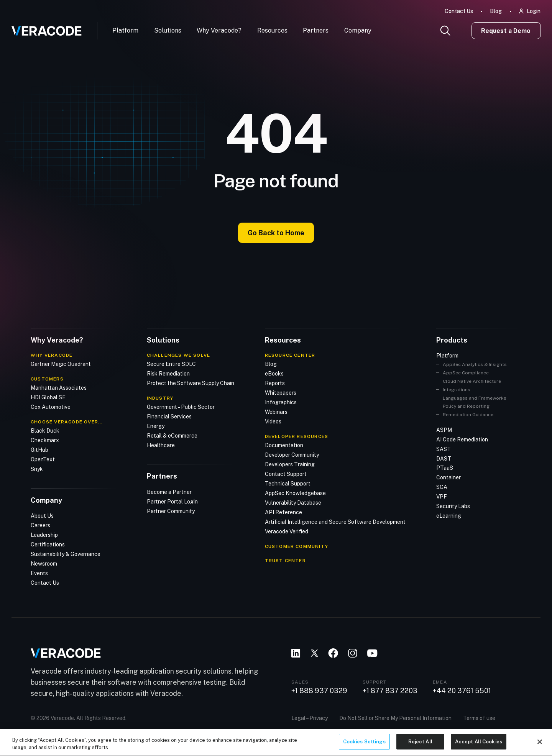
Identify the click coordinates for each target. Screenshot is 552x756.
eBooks (274, 374)
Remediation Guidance (468, 415)
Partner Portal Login (172, 502)
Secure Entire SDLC (171, 364)
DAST (444, 459)
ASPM (444, 430)
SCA (442, 487)
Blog (496, 11)
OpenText (43, 459)
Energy (156, 426)
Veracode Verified (287, 531)
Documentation (284, 445)
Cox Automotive (51, 407)
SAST (444, 449)
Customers (47, 379)
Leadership (44, 535)
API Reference (283, 512)
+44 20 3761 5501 (462, 691)
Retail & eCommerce (172, 436)
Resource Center (290, 355)
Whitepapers (281, 393)
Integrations (457, 390)
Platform (125, 30)
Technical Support (288, 484)
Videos (273, 421)
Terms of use (479, 718)
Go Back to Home (276, 233)
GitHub (39, 450)
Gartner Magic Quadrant (61, 364)
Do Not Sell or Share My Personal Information (395, 718)
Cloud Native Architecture (472, 381)
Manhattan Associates (59, 388)
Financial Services (169, 417)
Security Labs (453, 506)
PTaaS (445, 468)
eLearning (449, 516)
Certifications (48, 544)
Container (449, 477)
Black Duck (45, 431)
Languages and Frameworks (475, 398)
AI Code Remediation (462, 439)
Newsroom (44, 564)
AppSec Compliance (466, 373)
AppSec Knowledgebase (295, 493)
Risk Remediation (168, 374)
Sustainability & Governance (66, 554)
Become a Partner (169, 492)
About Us (42, 516)
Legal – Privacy (310, 718)
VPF (442, 497)
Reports (275, 383)
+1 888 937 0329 (319, 691)
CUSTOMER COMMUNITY (297, 546)
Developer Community (292, 455)
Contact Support (286, 474)
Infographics (281, 402)
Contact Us (459, 11)
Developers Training (290, 464)
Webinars (276, 412)
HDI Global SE (48, 397)
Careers (40, 525)
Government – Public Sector (181, 407)
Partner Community (171, 511)
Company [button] (358, 30)
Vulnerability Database (293, 503)
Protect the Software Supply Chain (191, 383)
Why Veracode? (219, 30)
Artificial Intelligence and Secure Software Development (335, 522)
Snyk (37, 469)
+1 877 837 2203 (390, 691)
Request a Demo (506, 31)
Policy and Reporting (466, 406)
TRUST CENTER (285, 561)
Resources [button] (272, 30)
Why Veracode (52, 355)
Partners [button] (316, 30)
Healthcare (161, 445)
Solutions (168, 30)
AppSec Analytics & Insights (475, 364)
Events (39, 573)
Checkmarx (45, 440)
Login (534, 11)
